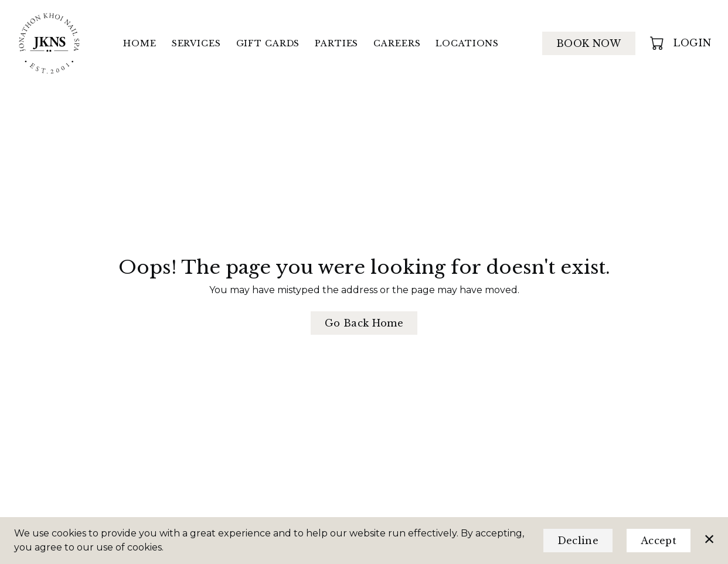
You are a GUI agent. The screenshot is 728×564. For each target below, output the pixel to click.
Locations (467, 43)
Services (196, 43)
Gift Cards (268, 43)
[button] (658, 43)
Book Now (589, 43)
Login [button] (693, 43)
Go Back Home (364, 323)
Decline (578, 541)
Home (140, 43)
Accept (659, 541)
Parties (336, 43)
